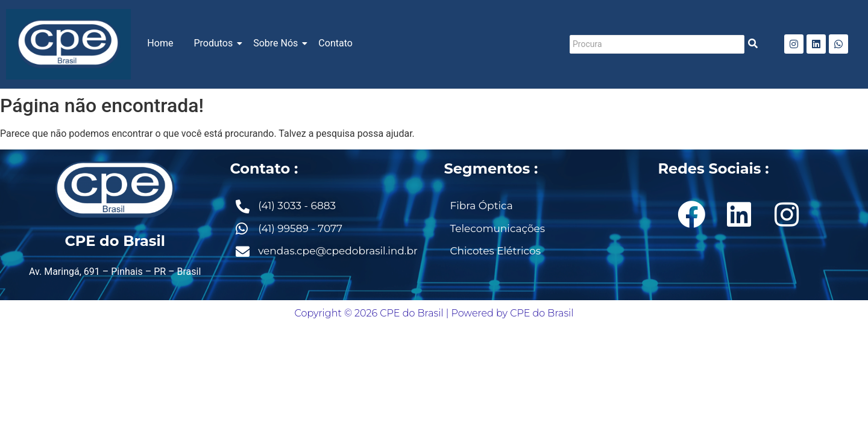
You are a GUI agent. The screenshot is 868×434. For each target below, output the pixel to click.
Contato (335, 43)
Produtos (215, 43)
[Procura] (657, 44)
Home (160, 43)
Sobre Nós (278, 43)
